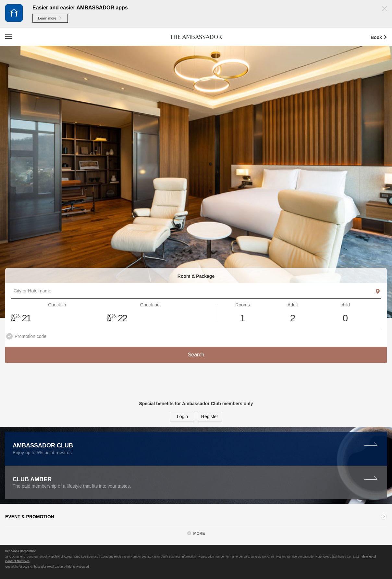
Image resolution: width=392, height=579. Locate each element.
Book (381, 37)
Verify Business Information (178, 557)
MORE (199, 534)
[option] (196, 182)
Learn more (50, 18)
